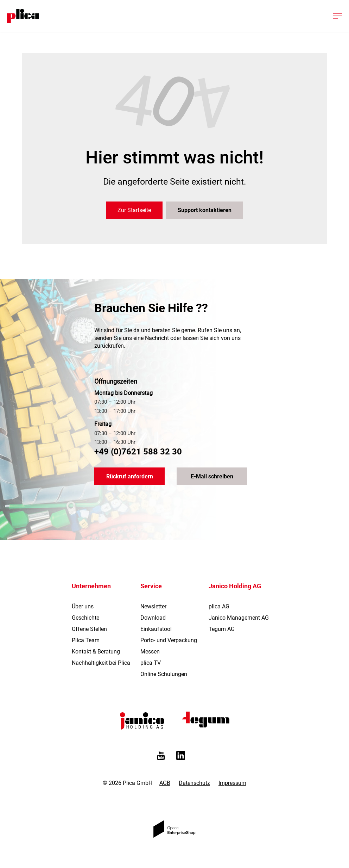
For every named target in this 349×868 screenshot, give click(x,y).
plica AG (219, 606)
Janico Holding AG (235, 586)
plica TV (151, 663)
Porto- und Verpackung (169, 640)
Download (153, 618)
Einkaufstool (156, 629)
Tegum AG (222, 629)
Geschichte (85, 618)
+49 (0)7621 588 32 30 (138, 452)
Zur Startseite (134, 210)
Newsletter (153, 606)
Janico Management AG (239, 618)
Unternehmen (91, 586)
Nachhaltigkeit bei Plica (101, 663)
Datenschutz (194, 783)
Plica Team (86, 640)
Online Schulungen (164, 674)
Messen (150, 652)
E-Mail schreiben (212, 476)
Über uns (83, 606)
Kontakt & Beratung (96, 652)
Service (151, 586)
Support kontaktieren (205, 210)
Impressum (232, 783)
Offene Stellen (89, 629)
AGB (165, 783)
